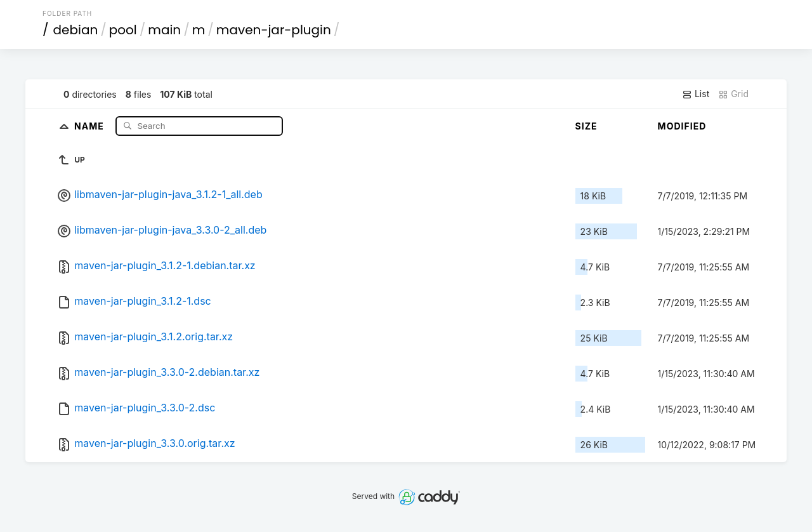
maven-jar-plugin (274, 30)
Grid (733, 94)
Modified (682, 126)
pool (123, 30)
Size (586, 126)
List (696, 94)
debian (76, 30)
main (164, 30)
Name (90, 125)
